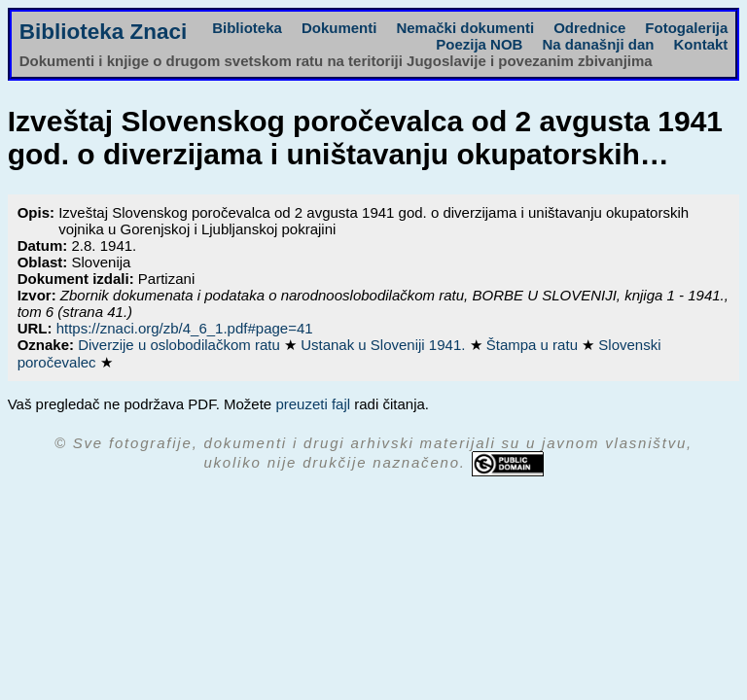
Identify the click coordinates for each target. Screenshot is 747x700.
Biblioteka (247, 28)
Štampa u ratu (534, 345)
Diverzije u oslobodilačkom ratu (181, 345)
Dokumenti (339, 28)
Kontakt (700, 44)
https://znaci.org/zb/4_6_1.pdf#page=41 (185, 328)
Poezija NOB (479, 44)
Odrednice (589, 28)
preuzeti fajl (313, 404)
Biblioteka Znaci (104, 32)
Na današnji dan (598, 44)
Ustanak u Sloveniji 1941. (385, 345)
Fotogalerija (686, 28)
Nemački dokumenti (465, 28)
